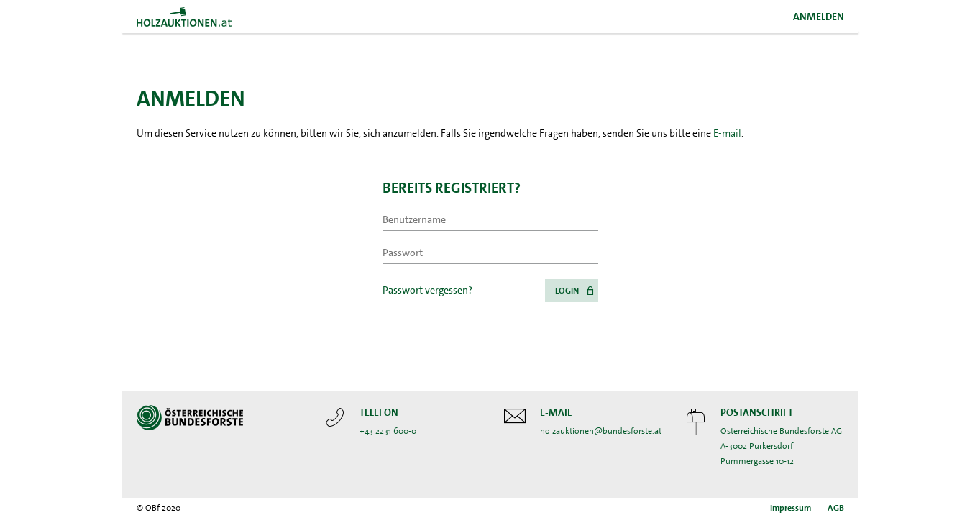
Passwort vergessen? (427, 290)
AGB (836, 508)
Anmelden (819, 17)
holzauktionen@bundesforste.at (601, 431)
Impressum (791, 508)
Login (567, 291)
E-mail (727, 133)
